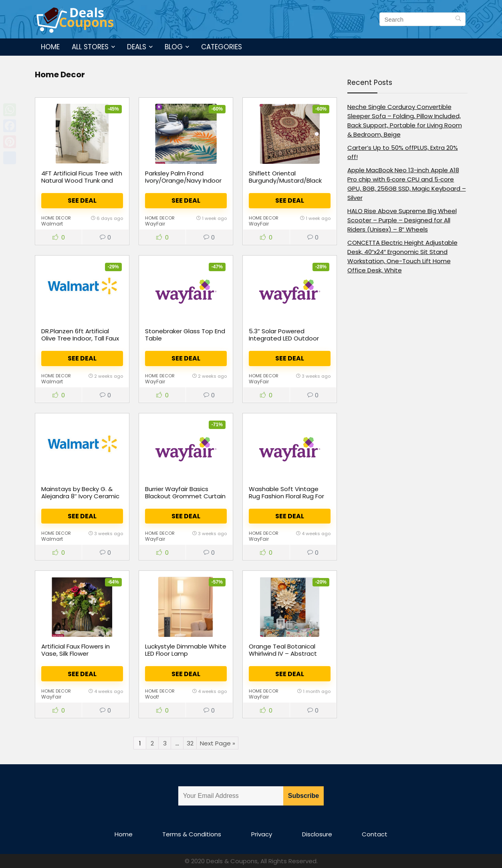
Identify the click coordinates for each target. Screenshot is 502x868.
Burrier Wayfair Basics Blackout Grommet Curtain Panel (185, 496)
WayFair (155, 224)
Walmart (52, 224)
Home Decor (56, 218)
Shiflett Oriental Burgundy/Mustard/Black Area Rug (285, 180)
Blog (174, 47)
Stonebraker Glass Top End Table (185, 335)
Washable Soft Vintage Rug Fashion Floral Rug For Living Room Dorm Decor (286, 496)
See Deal (82, 200)
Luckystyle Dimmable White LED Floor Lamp (186, 650)
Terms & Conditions (192, 834)
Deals (137, 47)
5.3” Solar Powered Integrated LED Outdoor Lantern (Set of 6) (284, 338)
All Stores (90, 47)
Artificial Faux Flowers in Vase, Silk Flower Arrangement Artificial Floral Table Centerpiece (78, 657)
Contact (375, 834)
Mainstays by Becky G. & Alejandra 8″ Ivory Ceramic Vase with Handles (80, 496)
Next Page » (218, 743)
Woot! (152, 697)
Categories (222, 47)
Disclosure (317, 834)
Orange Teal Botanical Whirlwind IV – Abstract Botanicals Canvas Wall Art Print (289, 657)
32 (190, 743)
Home (50, 47)
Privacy (262, 834)
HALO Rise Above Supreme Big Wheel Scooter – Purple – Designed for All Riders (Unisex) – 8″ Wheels (402, 220)
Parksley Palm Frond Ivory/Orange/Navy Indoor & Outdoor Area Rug (183, 180)
